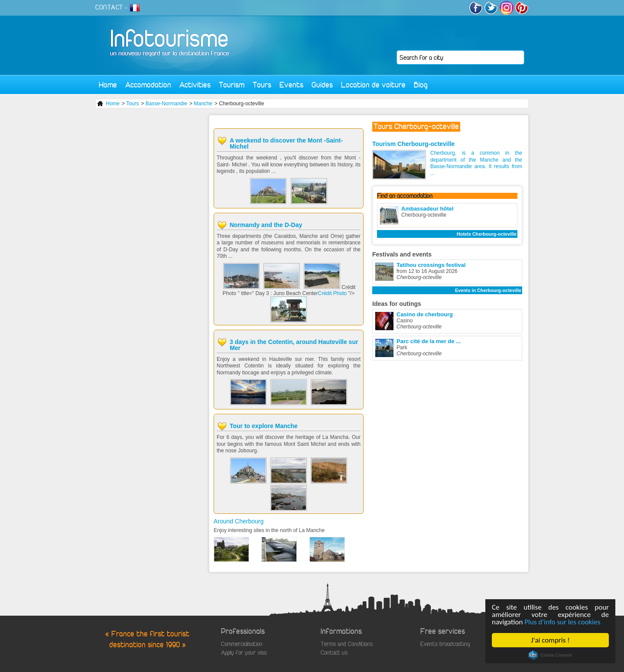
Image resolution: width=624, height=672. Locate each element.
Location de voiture (373, 85)
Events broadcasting (445, 644)
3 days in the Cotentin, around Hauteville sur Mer (294, 345)
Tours (262, 85)
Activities (195, 85)
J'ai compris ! (550, 640)
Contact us (334, 653)
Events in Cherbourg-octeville (488, 290)
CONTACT (109, 7)
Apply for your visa (244, 653)
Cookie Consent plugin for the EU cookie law (550, 655)
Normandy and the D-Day (266, 225)
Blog (421, 85)
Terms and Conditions (347, 644)
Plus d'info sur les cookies (562, 622)
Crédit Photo (333, 293)
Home (108, 85)
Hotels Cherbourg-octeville (487, 234)
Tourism (232, 85)
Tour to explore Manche (264, 426)
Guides (322, 85)
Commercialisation (242, 644)
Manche (203, 104)
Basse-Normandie (166, 104)
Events (291, 85)
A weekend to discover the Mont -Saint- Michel (286, 143)
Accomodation (148, 85)
